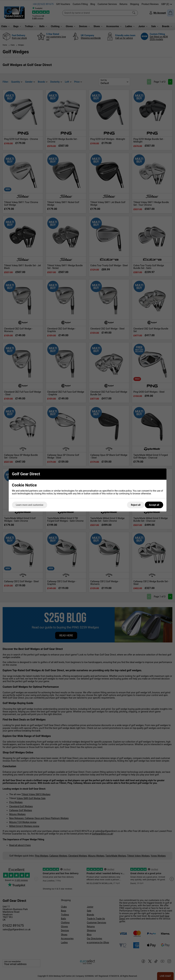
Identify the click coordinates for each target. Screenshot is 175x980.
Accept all (154, 505)
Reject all (136, 505)
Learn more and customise (30, 505)
